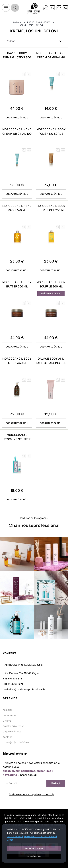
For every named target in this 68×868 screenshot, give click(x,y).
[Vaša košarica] (65, 8)
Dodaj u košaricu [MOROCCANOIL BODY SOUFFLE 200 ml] (51, 347)
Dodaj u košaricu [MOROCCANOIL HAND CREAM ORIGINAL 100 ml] (17, 194)
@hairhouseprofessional (34, 525)
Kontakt (7, 737)
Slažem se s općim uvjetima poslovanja (32, 795)
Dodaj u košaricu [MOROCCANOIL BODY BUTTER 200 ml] (17, 347)
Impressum (9, 715)
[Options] (34, 856)
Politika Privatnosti (13, 726)
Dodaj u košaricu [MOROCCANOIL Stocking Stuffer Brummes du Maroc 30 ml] (17, 499)
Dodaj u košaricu (17, 270)
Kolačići (7, 710)
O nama (7, 721)
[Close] (34, 849)
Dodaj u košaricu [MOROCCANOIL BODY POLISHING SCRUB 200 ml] (51, 194)
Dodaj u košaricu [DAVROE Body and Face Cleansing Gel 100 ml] (51, 423)
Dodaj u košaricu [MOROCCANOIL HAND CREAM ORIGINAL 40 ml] (51, 118)
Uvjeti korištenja (12, 732)
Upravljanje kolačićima (16, 742)
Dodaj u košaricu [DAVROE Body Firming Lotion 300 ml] (17, 118)
